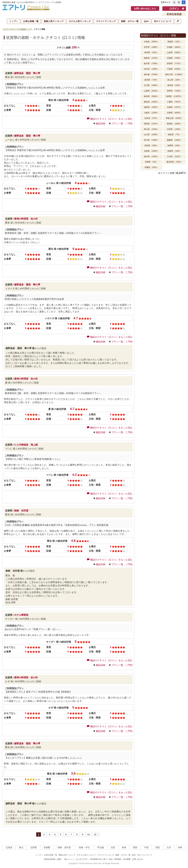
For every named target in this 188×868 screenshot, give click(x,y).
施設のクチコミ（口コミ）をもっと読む (110, 119)
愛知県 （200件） (151, 102)
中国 (146, 847)
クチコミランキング (106, 21)
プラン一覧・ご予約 (122, 123)
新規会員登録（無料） (53, 859)
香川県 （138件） (151, 140)
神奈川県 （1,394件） (174, 74)
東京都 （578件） (151, 74)
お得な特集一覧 (31, 21)
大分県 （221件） (174, 157)
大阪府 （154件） (151, 113)
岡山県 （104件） (151, 129)
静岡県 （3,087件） (174, 96)
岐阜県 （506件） (151, 96)
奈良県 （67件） (151, 118)
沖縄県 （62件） (151, 167)
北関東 (34, 847)
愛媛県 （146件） (174, 140)
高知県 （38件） (151, 146)
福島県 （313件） (151, 58)
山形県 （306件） (174, 52)
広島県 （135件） (174, 129)
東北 (21, 847)
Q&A (146, 21)
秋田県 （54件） (151, 52)
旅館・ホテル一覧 (130, 21)
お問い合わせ (137, 859)
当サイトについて (163, 21)
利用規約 (118, 859)
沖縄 (180, 847)
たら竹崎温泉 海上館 (26, 445)
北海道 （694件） (151, 42)
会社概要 (127, 859)
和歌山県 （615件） (174, 118)
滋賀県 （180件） (151, 107)
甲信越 (101, 847)
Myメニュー (69, 859)
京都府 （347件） (174, 107)
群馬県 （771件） (174, 63)
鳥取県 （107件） (151, 124)
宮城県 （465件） (174, 47)
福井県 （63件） (174, 85)
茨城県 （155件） (174, 58)
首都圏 (47, 847)
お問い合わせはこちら (145, 8)
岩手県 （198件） (151, 47)
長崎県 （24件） (174, 151)
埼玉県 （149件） (151, 69)
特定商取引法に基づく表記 (101, 859)
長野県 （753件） (174, 91)
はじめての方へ (82, 859)
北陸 (113, 847)
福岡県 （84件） (174, 146)
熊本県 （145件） (151, 157)
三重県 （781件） (174, 102)
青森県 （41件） (174, 42)
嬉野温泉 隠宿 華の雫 (27, 73)
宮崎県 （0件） (151, 162)
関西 (135, 847)
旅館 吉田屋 (21, 511)
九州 (169, 847)
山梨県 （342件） (151, 91)
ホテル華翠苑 (21, 615)
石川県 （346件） (151, 85)
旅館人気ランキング (54, 21)
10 (88, 834)
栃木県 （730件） (151, 63)
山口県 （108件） (151, 135)
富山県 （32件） (174, 80)
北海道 (9, 847)
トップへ (14, 21)
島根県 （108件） (174, 124)
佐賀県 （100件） (151, 151)
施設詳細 (101, 123)
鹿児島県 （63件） (174, 162)
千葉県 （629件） (174, 69)
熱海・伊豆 (84, 847)
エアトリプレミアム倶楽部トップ (17, 29)
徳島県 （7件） (174, 135)
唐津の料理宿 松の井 (26, 219)
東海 (124, 847)
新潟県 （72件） (151, 80)
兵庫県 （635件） (174, 113)
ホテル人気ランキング (80, 21)
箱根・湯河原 (64, 847)
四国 (157, 847)
